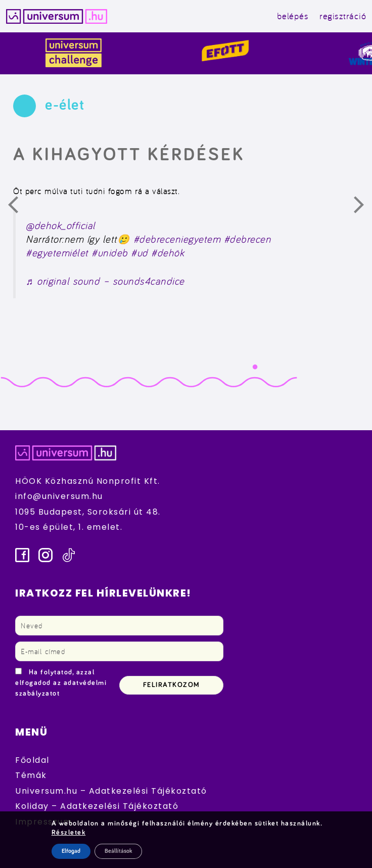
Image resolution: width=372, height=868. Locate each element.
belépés (293, 16)
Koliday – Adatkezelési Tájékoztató (97, 806)
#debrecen (248, 239)
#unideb (110, 253)
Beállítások (118, 851)
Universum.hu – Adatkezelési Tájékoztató (111, 791)
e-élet (65, 105)
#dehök (168, 253)
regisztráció (343, 16)
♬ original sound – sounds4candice (105, 281)
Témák (31, 775)
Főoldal (32, 760)
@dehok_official (61, 225)
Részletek (69, 833)
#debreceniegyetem (177, 239)
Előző (19, 207)
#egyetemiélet (57, 253)
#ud (139, 253)
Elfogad (71, 851)
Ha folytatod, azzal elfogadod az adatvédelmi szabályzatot (61, 683)
